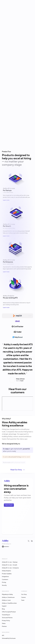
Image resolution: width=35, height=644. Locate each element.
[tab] (17, 316)
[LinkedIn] (32, 547)
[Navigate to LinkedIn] (32, 541)
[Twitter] (29, 547)
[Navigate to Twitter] (29, 541)
